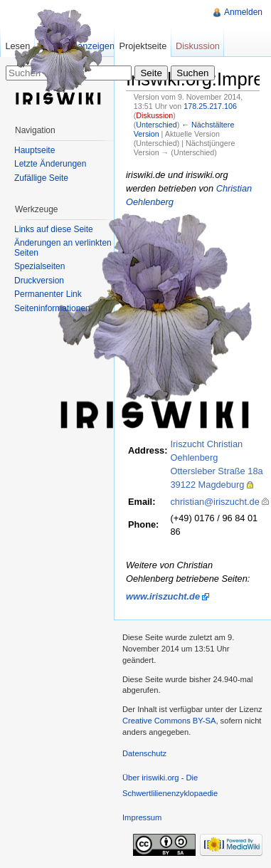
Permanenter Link (48, 294)
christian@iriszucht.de (214, 502)
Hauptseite (34, 150)
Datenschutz (144, 753)
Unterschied (156, 125)
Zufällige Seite (41, 178)
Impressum (142, 817)
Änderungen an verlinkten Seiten (63, 248)
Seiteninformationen (52, 308)
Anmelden (243, 12)
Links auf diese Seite (54, 229)
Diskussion (154, 115)
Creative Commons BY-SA (169, 721)
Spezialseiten (39, 266)
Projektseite (143, 46)
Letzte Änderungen (50, 164)
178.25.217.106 (210, 106)
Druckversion (39, 281)
